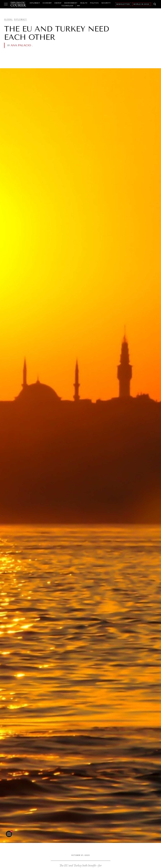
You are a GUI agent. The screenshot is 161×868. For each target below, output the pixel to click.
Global (8, 19)
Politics (94, 3)
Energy (58, 3)
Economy (47, 3)
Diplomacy (35, 3)
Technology (67, 6)
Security (106, 3)
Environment (71, 3)
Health (84, 3)
